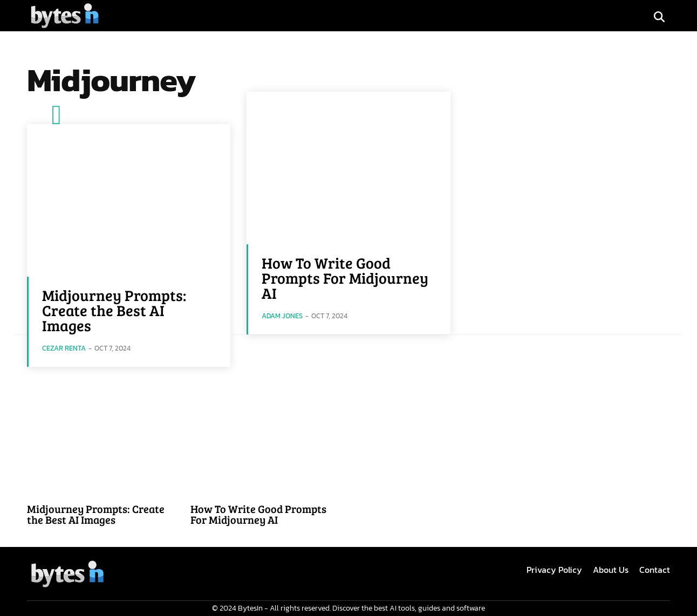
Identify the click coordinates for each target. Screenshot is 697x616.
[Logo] (65, 15)
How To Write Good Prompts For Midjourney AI (345, 278)
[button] (659, 17)
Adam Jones (282, 316)
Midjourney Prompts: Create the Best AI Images (114, 310)
